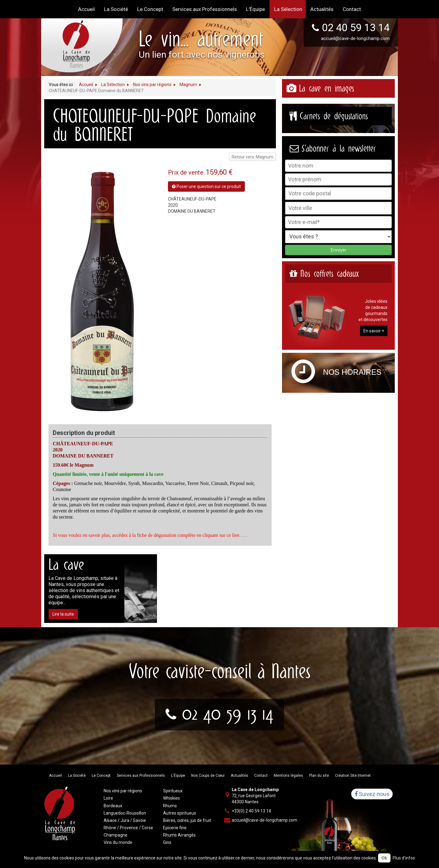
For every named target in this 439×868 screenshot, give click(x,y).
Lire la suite (63, 614)
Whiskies (171, 798)
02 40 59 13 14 (356, 27)
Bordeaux (113, 806)
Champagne (116, 835)
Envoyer (339, 250)
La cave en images (327, 88)
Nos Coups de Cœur (208, 776)
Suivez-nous (372, 794)
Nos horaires (352, 372)
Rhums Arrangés (179, 835)
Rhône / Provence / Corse (128, 828)
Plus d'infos (404, 858)
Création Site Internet (353, 776)
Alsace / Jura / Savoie (125, 820)
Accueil (55, 776)
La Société (77, 776)
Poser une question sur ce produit (206, 186)
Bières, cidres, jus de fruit (187, 820)
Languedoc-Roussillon (125, 813)
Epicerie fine (175, 828)
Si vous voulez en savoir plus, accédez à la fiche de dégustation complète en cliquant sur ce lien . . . (150, 535)
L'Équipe (178, 776)
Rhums (170, 806)
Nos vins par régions (123, 791)
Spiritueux (173, 791)
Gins (167, 842)
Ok (384, 858)
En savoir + (374, 331)
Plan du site (319, 776)
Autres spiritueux (180, 813)
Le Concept (101, 776)
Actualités (239, 776)
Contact (261, 776)
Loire (108, 798)
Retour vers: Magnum (252, 157)
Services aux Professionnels (141, 776)
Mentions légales (288, 776)
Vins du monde (118, 842)
